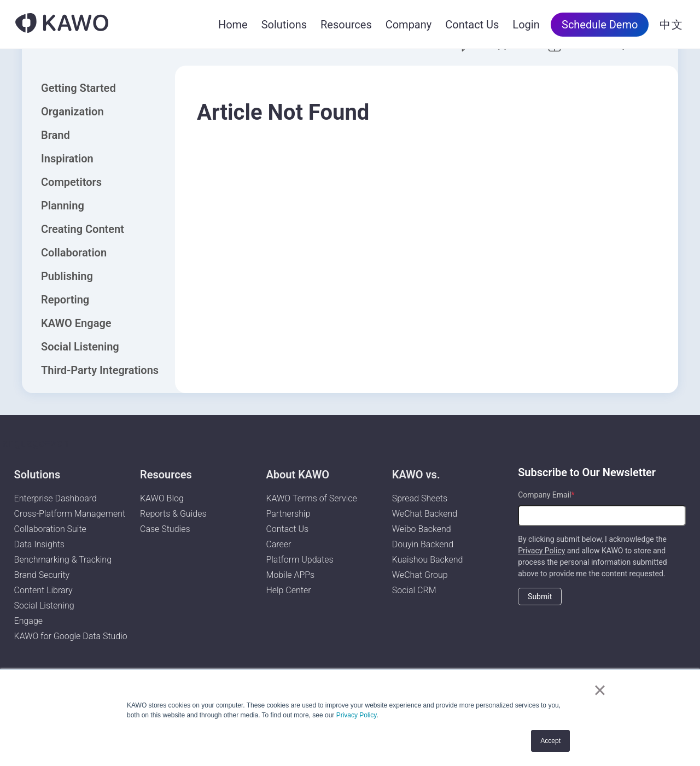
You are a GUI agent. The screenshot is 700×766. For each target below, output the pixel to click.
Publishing (67, 276)
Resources (346, 25)
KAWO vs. (416, 475)
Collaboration (74, 253)
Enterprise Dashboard (56, 498)
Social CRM (414, 590)
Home (233, 25)
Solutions (284, 25)
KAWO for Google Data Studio (71, 636)
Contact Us (472, 25)
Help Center (288, 590)
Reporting (65, 300)
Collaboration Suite (50, 529)
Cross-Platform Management (70, 514)
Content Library (43, 590)
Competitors (71, 182)
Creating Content (83, 229)
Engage (29, 621)
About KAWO (297, 475)
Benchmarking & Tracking (63, 560)
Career (278, 544)
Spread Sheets (420, 498)
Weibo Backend (422, 529)
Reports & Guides (173, 514)
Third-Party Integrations (100, 370)
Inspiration (67, 159)
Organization (72, 112)
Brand (56, 135)
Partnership (288, 514)
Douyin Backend (423, 544)
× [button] (600, 690)
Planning (63, 206)
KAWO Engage (76, 323)
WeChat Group (420, 575)
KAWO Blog (162, 498)
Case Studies (165, 529)
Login (526, 25)
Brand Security (42, 575)
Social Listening (80, 347)
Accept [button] (550, 741)
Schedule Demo (600, 25)
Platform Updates (299, 560)
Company (409, 25)
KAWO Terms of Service (312, 498)
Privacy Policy (357, 715)
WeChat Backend (425, 514)
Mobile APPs (290, 575)
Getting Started (78, 88)
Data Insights (39, 544)
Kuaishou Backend (428, 560)
